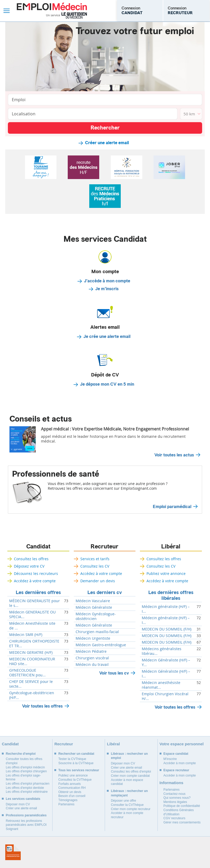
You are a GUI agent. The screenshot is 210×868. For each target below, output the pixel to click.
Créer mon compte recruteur (131, 809)
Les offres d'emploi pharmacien (28, 784)
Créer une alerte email (107, 143)
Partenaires (66, 804)
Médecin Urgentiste (93, 638)
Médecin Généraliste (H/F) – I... (166, 674)
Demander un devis (98, 581)
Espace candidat (176, 754)
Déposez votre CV (29, 566)
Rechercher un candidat (76, 754)
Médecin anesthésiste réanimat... (161, 685)
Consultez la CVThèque (75, 780)
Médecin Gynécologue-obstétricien (96, 616)
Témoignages (68, 800)
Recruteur (104, 547)
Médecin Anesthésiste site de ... (32, 626)
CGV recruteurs (174, 818)
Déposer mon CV (18, 804)
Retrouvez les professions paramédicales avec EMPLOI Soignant (26, 825)
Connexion (132, 10)
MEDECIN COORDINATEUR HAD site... (32, 661)
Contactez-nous (175, 794)
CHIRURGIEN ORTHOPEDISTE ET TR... (34, 644)
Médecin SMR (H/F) (26, 635)
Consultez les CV (95, 566)
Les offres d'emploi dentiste (25, 788)
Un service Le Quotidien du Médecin (67, 15)
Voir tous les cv (114, 673)
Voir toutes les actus (174, 455)
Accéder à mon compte (180, 763)
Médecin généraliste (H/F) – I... (166, 609)
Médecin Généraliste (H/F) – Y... (166, 662)
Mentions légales (175, 802)
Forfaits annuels (69, 784)
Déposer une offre (123, 801)
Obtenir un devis (70, 792)
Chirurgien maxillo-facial (97, 632)
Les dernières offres (38, 592)
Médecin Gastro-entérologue (101, 645)
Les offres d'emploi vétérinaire (27, 792)
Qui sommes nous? (177, 798)
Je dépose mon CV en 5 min (107, 384)
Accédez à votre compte (35, 581)
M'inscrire (170, 759)
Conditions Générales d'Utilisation (179, 812)
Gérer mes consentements (182, 822)
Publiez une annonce (73, 775)
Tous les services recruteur (79, 770)
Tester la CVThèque (72, 759)
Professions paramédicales (26, 815)
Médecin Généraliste (94, 607)
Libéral (171, 547)
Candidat (38, 547)
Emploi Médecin (52, 11)
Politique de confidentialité (182, 806)
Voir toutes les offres (42, 706)
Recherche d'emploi (21, 754)
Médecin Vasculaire (93, 601)
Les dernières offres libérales (171, 595)
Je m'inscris (107, 289)
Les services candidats (23, 799)
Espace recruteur (176, 770)
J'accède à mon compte (107, 281)
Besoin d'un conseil (72, 796)
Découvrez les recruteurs (36, 573)
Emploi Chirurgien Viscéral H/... (165, 696)
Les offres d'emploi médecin (25, 767)
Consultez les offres (31, 559)
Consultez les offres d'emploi (131, 772)
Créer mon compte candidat (130, 776)
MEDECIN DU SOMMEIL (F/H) (167, 629)
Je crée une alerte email (107, 337)
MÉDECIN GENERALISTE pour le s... (35, 603)
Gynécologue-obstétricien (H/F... (32, 695)
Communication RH (72, 788)
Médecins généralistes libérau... (162, 651)
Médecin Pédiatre (91, 651)
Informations (172, 783)
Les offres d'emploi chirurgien (26, 771)
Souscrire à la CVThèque (76, 763)
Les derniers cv (105, 592)
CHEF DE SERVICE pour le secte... (31, 684)
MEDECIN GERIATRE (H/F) (31, 653)
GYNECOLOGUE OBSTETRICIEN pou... (27, 673)
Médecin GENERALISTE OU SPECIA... (32, 614)
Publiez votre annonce (166, 573)
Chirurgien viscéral (92, 658)
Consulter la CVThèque (127, 805)
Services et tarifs (95, 559)
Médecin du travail (92, 665)
